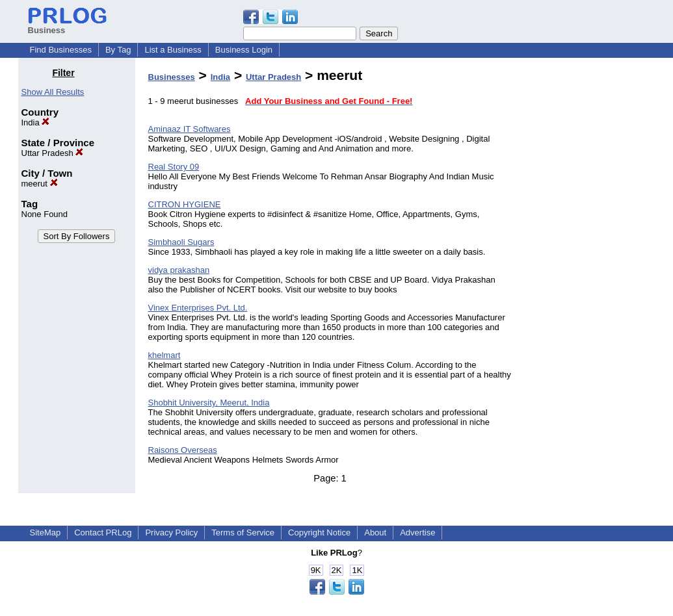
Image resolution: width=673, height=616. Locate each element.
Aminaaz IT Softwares (190, 129)
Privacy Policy (171, 533)
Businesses (172, 77)
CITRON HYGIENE (185, 204)
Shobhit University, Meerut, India (209, 403)
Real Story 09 (174, 167)
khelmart (165, 355)
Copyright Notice (319, 533)
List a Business (173, 50)
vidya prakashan (179, 270)
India (36, 122)
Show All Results (53, 92)
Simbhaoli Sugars (181, 242)
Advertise (417, 533)
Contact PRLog (103, 533)
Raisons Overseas (183, 450)
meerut (40, 184)
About (375, 533)
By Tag (118, 50)
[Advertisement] (588, 263)
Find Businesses (61, 50)
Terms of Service (243, 533)
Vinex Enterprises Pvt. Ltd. (198, 308)
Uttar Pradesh (53, 153)
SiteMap (46, 533)
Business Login (244, 50)
